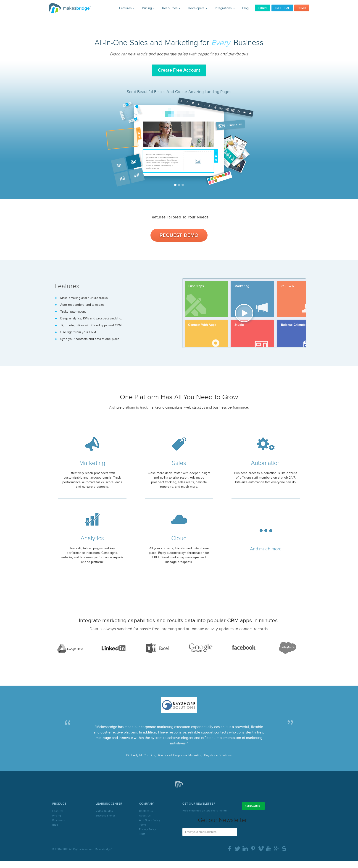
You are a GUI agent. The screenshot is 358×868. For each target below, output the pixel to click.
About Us (145, 816)
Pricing (148, 8)
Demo (302, 8)
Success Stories (106, 816)
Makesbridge (70, 8)
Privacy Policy (147, 829)
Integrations (225, 8)
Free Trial (282, 8)
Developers (198, 8)
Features (127, 8)
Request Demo (179, 235)
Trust (142, 834)
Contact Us (146, 811)
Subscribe (253, 806)
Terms (143, 825)
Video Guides (104, 811)
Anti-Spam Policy (150, 820)
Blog (245, 8)
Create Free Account (179, 70)
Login (263, 8)
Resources (171, 8)
